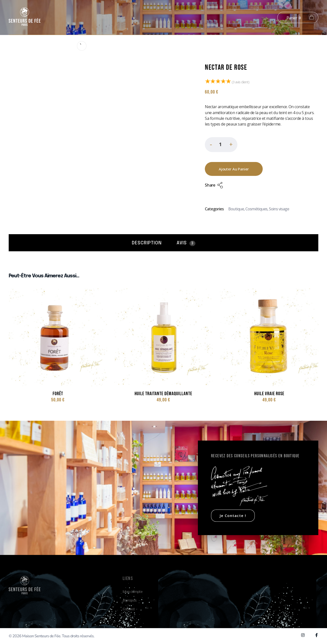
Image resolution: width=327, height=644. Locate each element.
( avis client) (240, 82)
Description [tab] (147, 243)
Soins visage (279, 209)
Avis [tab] (186, 243)
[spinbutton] (221, 145)
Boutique (236, 209)
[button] (231, 145)
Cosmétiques (256, 209)
